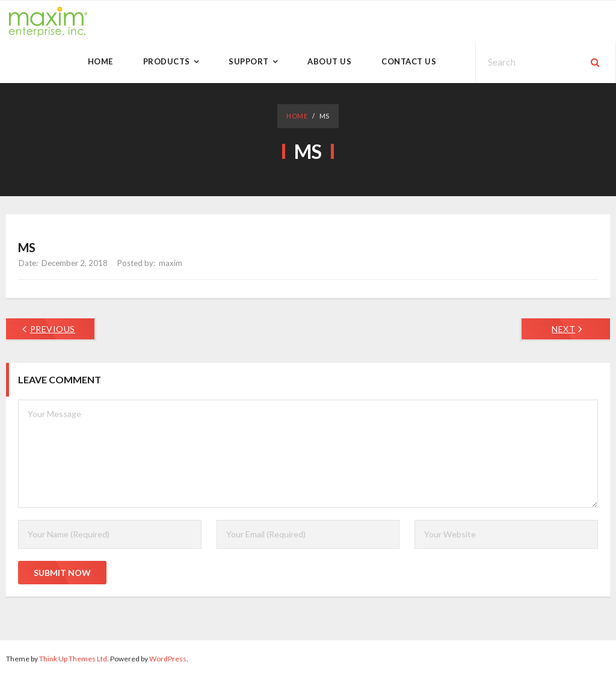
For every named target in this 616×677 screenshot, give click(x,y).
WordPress (168, 659)
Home (297, 116)
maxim (171, 263)
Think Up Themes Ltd (73, 659)
